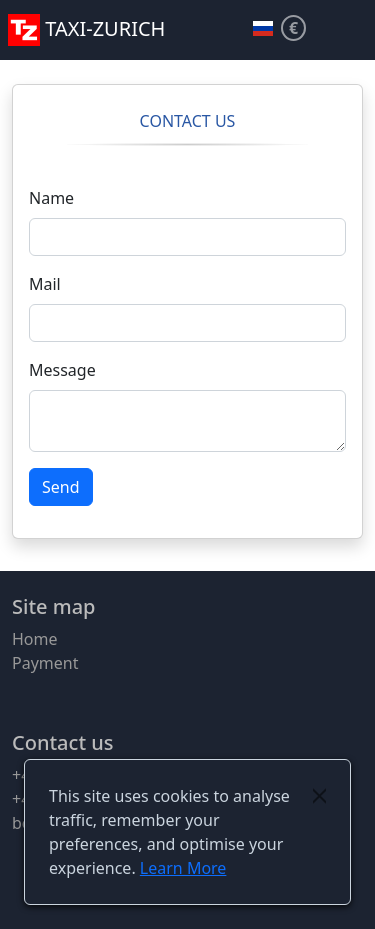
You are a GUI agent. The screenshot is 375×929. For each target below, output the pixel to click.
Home (35, 639)
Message (62, 370)
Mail (45, 284)
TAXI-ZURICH (86, 28)
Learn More (183, 868)
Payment (45, 663)
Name (51, 198)
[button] (351, 30)
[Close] (319, 796)
